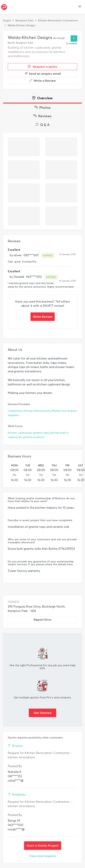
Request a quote (42, 67)
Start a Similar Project (43, 845)
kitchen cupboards (20, 433)
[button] (80, 7)
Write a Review (42, 81)
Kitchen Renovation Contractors (58, 21)
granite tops (41, 433)
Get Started (42, 713)
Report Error (43, 620)
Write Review (43, 317)
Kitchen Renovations (37, 411)
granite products (34, 437)
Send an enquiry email (43, 74)
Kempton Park (24, 21)
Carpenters (15, 411)
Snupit (7, 21)
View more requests (43, 856)
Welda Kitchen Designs (21, 25)
